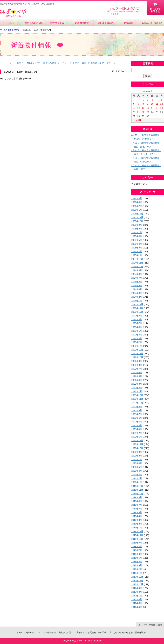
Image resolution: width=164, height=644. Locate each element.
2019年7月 (137, 505)
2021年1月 (137, 437)
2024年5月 (137, 286)
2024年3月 (137, 293)
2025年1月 (137, 255)
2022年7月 (137, 369)
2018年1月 (137, 573)
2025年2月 (137, 251)
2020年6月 (137, 463)
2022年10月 (137, 357)
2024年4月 (137, 289)
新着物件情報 (82, 23)
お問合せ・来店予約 (152, 23)
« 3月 (138, 120)
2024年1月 (137, 301)
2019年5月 (137, 512)
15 (143, 108)
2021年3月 (137, 429)
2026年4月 (137, 198)
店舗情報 (129, 23)
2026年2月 (137, 206)
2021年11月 (137, 399)
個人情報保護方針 (139, 633)
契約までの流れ (105, 23)
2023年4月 (137, 335)
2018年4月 (137, 562)
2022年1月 (137, 391)
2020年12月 (137, 440)
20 (134, 112)
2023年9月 (137, 316)
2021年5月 (137, 422)
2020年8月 (137, 456)
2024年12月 (137, 259)
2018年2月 (137, 569)
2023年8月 (137, 319)
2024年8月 (137, 274)
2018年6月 (137, 554)
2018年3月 (137, 565)
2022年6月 (137, 373)
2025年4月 (137, 244)
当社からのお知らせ (35, 23)
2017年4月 (137, 607)
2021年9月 (137, 407)
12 (161, 104)
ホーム (12, 23)
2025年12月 (137, 214)
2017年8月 (137, 592)
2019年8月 (137, 501)
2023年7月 (137, 323)
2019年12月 (137, 486)
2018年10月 (137, 539)
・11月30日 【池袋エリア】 (27, 63)
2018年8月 (137, 546)
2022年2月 (137, 388)
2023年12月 (137, 304)
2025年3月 (137, 248)
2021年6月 (137, 418)
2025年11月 (137, 217)
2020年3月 (137, 475)
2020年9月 (137, 452)
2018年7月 (137, 550)
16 (148, 108)
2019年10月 (137, 494)
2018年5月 (137, 558)
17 (152, 108)
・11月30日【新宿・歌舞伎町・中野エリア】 (90, 63)
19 (161, 108)
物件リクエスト (59, 23)
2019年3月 (137, 520)
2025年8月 (137, 229)
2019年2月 (137, 524)
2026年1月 (137, 210)
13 (134, 108)
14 (138, 108)
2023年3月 (137, 338)
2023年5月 (137, 331)
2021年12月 (137, 395)
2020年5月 (137, 467)
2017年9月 (137, 588)
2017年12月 (137, 577)
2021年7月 (137, 414)
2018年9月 (137, 543)
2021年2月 (137, 433)
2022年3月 (137, 384)
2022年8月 (137, 365)
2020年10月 (137, 448)
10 (152, 104)
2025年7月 (137, 232)
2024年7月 (137, 278)
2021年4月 (137, 425)
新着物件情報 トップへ (55, 63)
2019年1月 (137, 528)
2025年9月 (137, 225)
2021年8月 (137, 410)
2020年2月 (137, 478)
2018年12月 (137, 531)
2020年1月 (137, 482)
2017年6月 (137, 599)
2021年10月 (137, 403)
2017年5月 (137, 603)
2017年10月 (137, 584)
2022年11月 (137, 354)
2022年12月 (137, 350)
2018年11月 (137, 535)
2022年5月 (137, 376)
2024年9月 (137, 270)
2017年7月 (137, 596)
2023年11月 (137, 308)
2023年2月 (137, 342)
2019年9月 (137, 497)
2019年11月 (137, 490)
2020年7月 (137, 459)
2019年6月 (137, 509)
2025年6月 (137, 236)
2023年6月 (137, 327)
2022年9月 (137, 361)
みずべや (13, 13)
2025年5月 (137, 240)
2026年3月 (137, 202)
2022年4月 (137, 380)
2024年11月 (137, 263)
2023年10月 (137, 312)
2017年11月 (137, 581)
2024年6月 (137, 282)
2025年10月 (137, 221)
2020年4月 (137, 471)
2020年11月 (137, 444)
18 (157, 108)
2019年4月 (137, 516)
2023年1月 (137, 346)
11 (157, 104)
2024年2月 (137, 297)
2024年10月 (137, 267)
